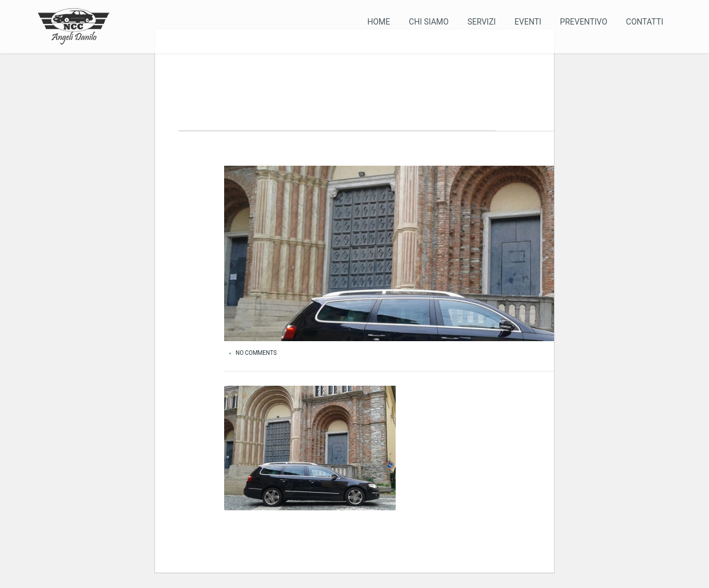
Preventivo (583, 22)
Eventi (528, 22)
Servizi (481, 22)
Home (379, 22)
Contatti (645, 22)
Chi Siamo (429, 22)
